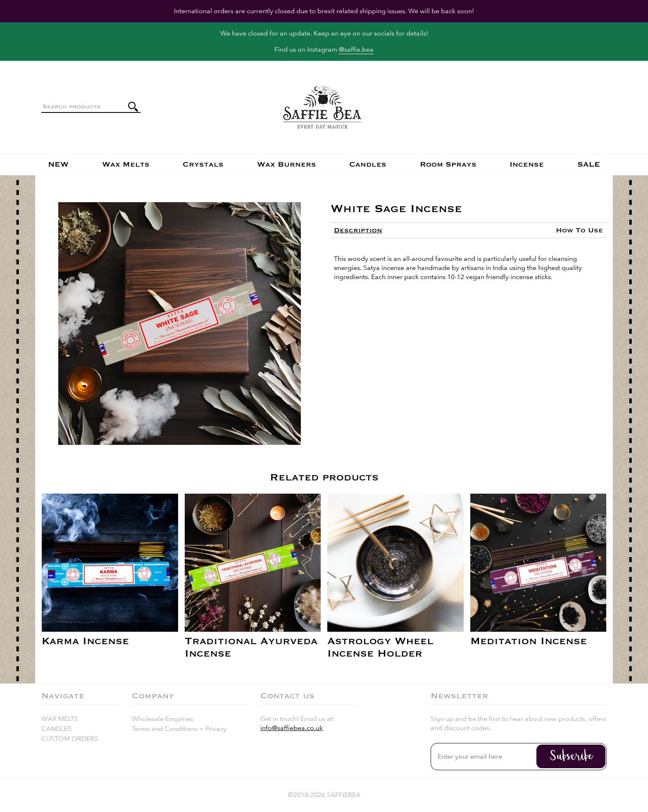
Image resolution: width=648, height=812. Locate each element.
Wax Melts (126, 164)
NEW (58, 164)
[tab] (358, 230)
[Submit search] (133, 107)
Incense (527, 164)
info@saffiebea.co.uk (292, 728)
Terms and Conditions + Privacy (179, 729)
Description (358, 230)
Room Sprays (448, 164)
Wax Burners (287, 164)
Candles (368, 164)
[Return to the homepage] (322, 107)
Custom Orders (70, 739)
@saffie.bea (356, 49)
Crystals (203, 164)
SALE (589, 164)
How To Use (579, 230)
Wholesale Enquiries (162, 719)
